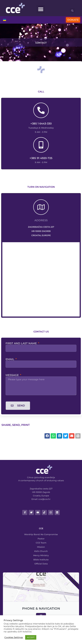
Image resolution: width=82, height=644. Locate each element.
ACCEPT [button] (31, 637)
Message (13, 375)
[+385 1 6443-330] (41, 110)
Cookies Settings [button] (14, 637)
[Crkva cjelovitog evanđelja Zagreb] (41, 279)
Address (41, 220)
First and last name (22, 343)
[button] (41, 9)
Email (10, 359)
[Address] (41, 207)
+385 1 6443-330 (41, 124)
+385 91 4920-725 (41, 158)
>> (41, 615)
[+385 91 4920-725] (41, 145)
